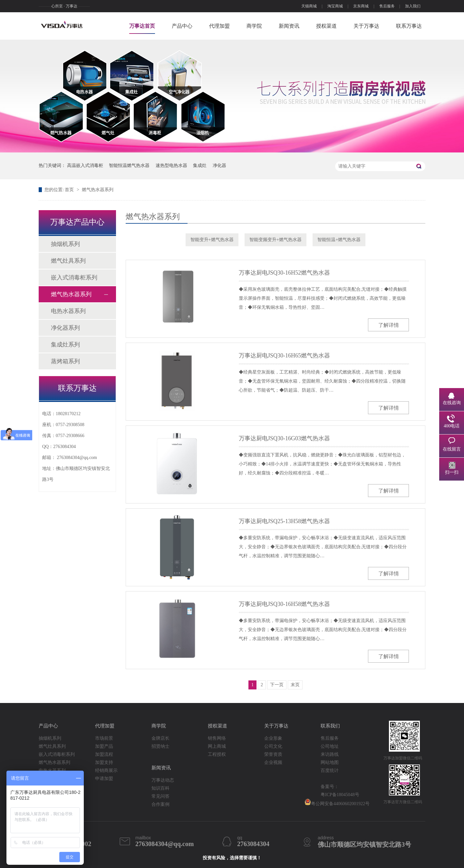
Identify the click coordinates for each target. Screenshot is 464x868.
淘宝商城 (335, 6)
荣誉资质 (273, 754)
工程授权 (217, 754)
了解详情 (389, 325)
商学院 (254, 26)
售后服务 (387, 6)
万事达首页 (142, 26)
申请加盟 (104, 779)
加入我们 (413, 6)
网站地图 (330, 762)
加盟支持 (104, 762)
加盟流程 (104, 754)
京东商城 (361, 6)
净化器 (219, 166)
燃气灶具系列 (68, 261)
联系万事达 (409, 26)
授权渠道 (326, 26)
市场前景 (104, 738)
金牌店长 (160, 738)
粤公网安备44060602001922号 (337, 802)
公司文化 (273, 746)
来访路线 (330, 754)
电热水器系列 (68, 311)
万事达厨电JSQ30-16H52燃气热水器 (284, 273)
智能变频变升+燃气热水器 (275, 240)
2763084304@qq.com (77, 458)
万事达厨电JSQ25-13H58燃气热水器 (284, 521)
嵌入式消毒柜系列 (74, 278)
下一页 (277, 685)
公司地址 (330, 746)
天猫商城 (309, 6)
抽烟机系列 (65, 244)
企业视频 (273, 762)
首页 (70, 190)
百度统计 (330, 770)
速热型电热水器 (171, 166)
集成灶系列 (65, 345)
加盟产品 (104, 746)
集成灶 (200, 166)
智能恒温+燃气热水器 (339, 240)
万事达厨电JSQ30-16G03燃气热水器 (284, 438)
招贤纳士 (160, 746)
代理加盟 (219, 26)
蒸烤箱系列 (65, 361)
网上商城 (217, 746)
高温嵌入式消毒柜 (85, 166)
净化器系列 (65, 328)
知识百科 (160, 788)
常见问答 (160, 796)
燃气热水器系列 (98, 190)
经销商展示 (106, 770)
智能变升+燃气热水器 (212, 240)
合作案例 (160, 804)
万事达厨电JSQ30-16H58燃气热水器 (284, 604)
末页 (295, 685)
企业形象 (273, 738)
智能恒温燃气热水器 (129, 166)
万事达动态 (163, 780)
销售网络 (217, 738)
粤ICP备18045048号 (340, 795)
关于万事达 (366, 26)
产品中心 (182, 26)
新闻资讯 (289, 26)
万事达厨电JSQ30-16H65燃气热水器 (284, 356)
